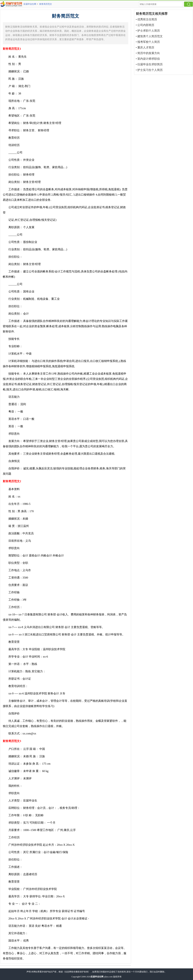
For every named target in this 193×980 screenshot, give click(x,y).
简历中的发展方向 (149, 53)
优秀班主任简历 (147, 19)
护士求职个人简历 (149, 31)
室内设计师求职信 (149, 59)
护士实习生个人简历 (150, 70)
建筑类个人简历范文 (150, 36)
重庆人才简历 (146, 47)
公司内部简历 (146, 25)
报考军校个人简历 (149, 42)
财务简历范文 (46, 4)
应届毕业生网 (30, 4)
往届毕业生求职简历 (150, 64)
